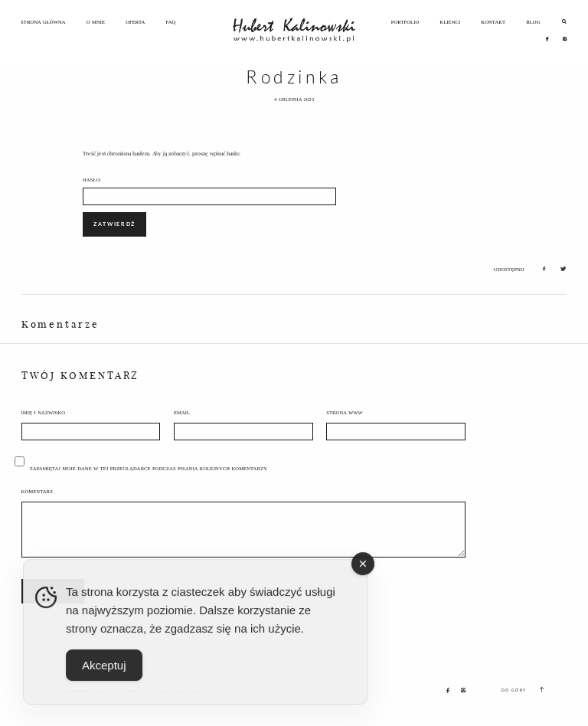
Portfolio (405, 22)
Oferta (135, 22)
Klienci (450, 22)
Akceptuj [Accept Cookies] (104, 674)
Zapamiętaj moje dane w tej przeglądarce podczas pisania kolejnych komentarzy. (149, 468)
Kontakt (493, 22)
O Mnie (96, 22)
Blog (533, 22)
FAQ (170, 22)
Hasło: (209, 191)
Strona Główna (43, 22)
